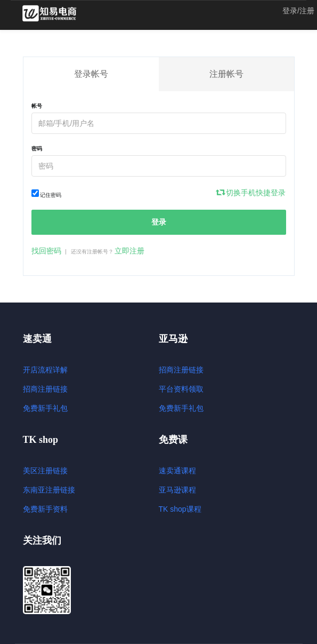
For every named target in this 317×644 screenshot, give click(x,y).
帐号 (37, 106)
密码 (37, 149)
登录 (159, 222)
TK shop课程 (180, 509)
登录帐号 (91, 74)
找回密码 (46, 251)
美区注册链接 (45, 471)
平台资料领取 (181, 389)
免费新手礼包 (45, 408)
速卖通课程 (177, 471)
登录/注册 (298, 11)
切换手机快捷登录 (251, 193)
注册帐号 (226, 74)
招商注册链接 (45, 389)
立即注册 (129, 251)
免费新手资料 (45, 509)
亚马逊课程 (177, 490)
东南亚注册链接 (49, 490)
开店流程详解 (45, 370)
